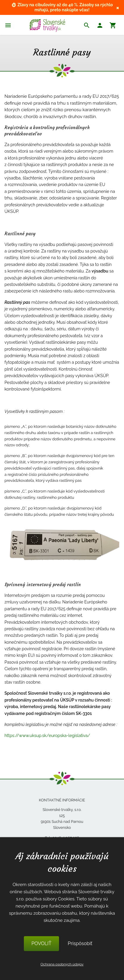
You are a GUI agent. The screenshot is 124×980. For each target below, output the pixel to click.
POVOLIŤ (41, 943)
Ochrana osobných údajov (62, 964)
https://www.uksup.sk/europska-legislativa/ (47, 736)
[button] (100, 26)
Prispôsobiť (80, 943)
